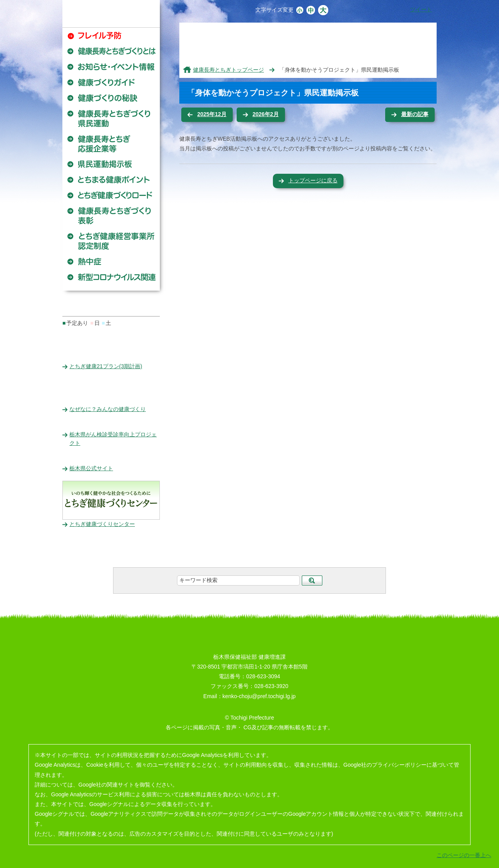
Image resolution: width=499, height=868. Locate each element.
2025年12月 (212, 114)
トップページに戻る (313, 180)
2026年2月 (266, 114)
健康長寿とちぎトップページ (228, 70)
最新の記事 (415, 114)
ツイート (421, 9)
